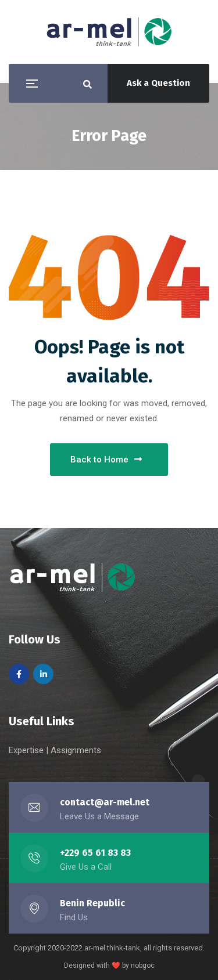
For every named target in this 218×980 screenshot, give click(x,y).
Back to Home (106, 460)
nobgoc (143, 965)
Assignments (76, 750)
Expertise (27, 750)
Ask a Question (158, 83)
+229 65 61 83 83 (95, 853)
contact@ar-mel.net (105, 802)
